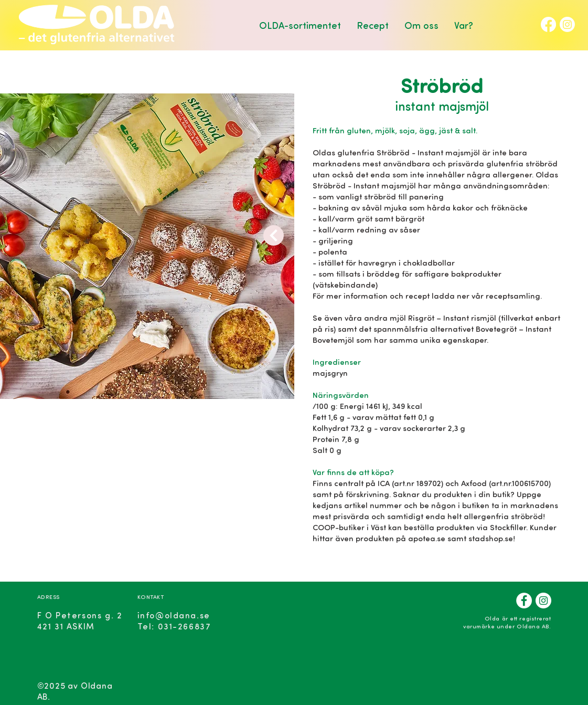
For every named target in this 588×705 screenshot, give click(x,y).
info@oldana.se (174, 615)
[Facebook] (548, 24)
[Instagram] (567, 24)
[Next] (274, 235)
